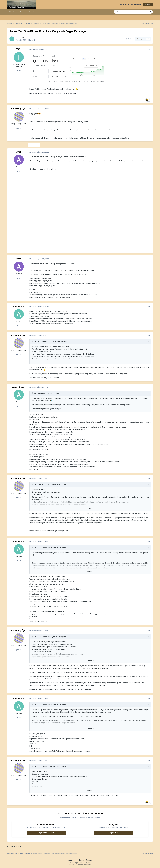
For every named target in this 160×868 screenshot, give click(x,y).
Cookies (89, 860)
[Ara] (125, 12)
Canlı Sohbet (34, 12)
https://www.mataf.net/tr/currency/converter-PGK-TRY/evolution (53, 93)
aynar (18, 152)
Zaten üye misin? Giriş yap (131, 5)
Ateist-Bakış (18, 306)
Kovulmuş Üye (18, 109)
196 (19, 326)
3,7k (19, 128)
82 (19, 171)
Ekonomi (32, 40)
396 (19, 71)
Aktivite (23, 12)
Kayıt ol (148, 4)
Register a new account (46, 833)
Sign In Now (114, 833)
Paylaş (129, 39)
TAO (23, 38)
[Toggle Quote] (33, 341)
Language (72, 860)
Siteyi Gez (13, 12)
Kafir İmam (56, 393)
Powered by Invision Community (80, 865)
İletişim (81, 860)
